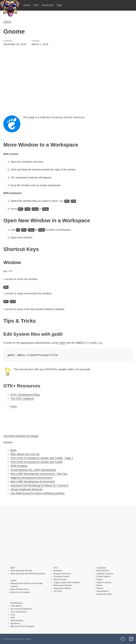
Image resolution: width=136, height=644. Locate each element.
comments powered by (21, 436)
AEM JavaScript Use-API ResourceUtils (28, 573)
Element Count (60, 579)
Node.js (100, 588)
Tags (59, 5)
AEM (13, 567)
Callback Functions (105, 573)
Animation (58, 570)
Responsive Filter (104, 594)
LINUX (7, 22)
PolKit (62, 343)
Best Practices (103, 570)
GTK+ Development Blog (25, 394)
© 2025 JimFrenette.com (16, 639)
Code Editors (16, 605)
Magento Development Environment (31, 477)
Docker (14, 580)
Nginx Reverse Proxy (20, 589)
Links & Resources (19, 611)
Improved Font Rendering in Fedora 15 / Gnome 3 (39, 485)
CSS (36, 5)
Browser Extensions (62, 573)
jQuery (100, 585)
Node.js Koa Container (20, 592)
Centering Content (61, 576)
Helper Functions (104, 582)
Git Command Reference (21, 608)
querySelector (103, 591)
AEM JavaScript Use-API (21, 570)
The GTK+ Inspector (22, 398)
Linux (14, 406)
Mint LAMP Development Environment (33, 481)
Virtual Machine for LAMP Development (33, 470)
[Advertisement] (68, 81)
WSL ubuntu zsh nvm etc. (25, 454)
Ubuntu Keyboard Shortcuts (26, 489)
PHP (12, 617)
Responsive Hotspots (63, 585)
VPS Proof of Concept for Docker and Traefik (36, 462)
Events (100, 579)
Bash (13, 450)
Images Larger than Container (66, 582)
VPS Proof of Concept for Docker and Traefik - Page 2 (42, 458)
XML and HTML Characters (22, 626)
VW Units (58, 591)
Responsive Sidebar (62, 588)
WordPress (15, 623)
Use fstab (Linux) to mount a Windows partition (38, 493)
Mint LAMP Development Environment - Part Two (39, 473)
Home (27, 5)
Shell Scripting (19, 465)
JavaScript (48, 5)
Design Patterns (104, 576)
